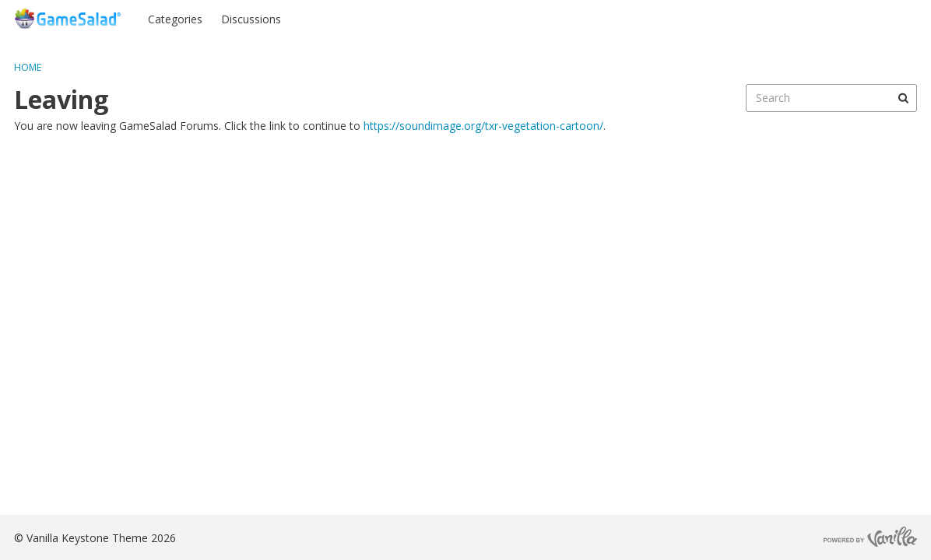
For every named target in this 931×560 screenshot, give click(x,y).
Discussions (251, 19)
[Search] (903, 98)
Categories (175, 19)
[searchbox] (831, 98)
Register (886, 18)
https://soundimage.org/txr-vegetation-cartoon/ (483, 126)
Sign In (826, 18)
